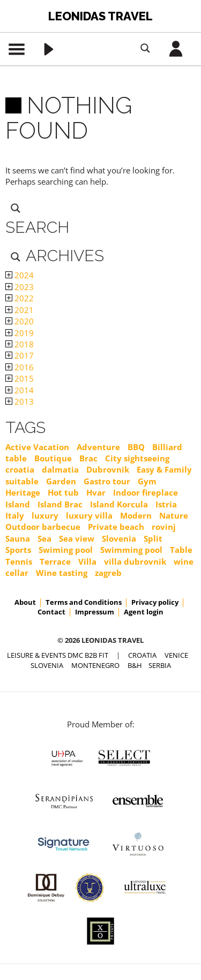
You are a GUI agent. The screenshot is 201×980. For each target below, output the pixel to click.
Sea (44, 538)
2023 (20, 287)
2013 (20, 401)
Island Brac (60, 504)
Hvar (96, 492)
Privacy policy (155, 602)
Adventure (98, 447)
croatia (20, 469)
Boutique (53, 458)
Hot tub (63, 492)
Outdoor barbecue (43, 527)
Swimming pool (131, 550)
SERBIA (160, 665)
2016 (20, 367)
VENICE (176, 655)
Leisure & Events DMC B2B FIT (58, 655)
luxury (45, 515)
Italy (15, 515)
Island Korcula (119, 504)
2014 (20, 390)
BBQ (136, 447)
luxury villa (89, 515)
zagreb (108, 573)
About (25, 602)
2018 (20, 344)
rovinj (164, 527)
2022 (20, 298)
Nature (174, 515)
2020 (20, 321)
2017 (20, 355)
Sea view (77, 538)
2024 (20, 275)
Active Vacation (37, 447)
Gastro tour (107, 481)
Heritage (23, 492)
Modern (136, 515)
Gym (147, 481)
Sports (18, 550)
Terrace (55, 561)
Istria (166, 504)
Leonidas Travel (100, 16)
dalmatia (60, 469)
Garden (61, 481)
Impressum (95, 612)
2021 (20, 310)
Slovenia (119, 538)
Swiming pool (66, 550)
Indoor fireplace (146, 492)
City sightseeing (137, 458)
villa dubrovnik (135, 561)
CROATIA (142, 655)
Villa (87, 561)
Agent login (144, 612)
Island (18, 504)
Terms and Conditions (84, 602)
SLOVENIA (47, 665)
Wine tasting (62, 573)
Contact (51, 612)
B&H (135, 665)
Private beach (116, 527)
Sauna (18, 538)
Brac (88, 458)
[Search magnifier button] (145, 48)
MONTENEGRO (95, 665)
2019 (20, 333)
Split (153, 538)
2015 (20, 378)
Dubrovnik (108, 469)
